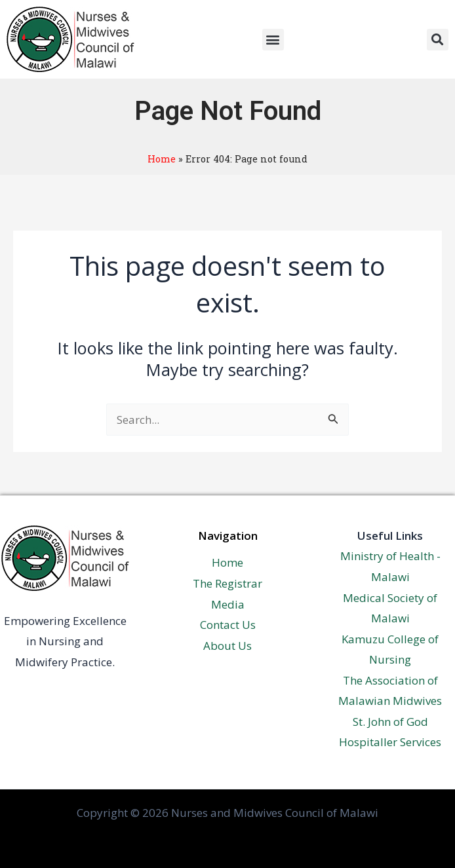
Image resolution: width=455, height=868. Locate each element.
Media (228, 604)
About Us (227, 646)
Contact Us (228, 625)
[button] (273, 40)
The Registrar (227, 583)
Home (162, 159)
